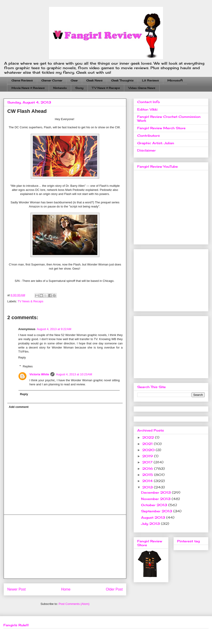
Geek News (94, 80)
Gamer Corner (52, 80)
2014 (148, 481)
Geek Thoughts (122, 80)
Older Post (114, 589)
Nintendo (60, 88)
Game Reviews (22, 80)
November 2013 (156, 499)
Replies (28, 366)
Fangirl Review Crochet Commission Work (169, 119)
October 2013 (155, 505)
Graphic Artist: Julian (156, 143)
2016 (148, 468)
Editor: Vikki (147, 109)
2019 (148, 456)
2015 (148, 475)
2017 (148, 462)
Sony (79, 88)
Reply (22, 357)
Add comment (19, 407)
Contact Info (149, 102)
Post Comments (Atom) (74, 604)
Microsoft (175, 80)
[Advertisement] (65, 547)
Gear (74, 80)
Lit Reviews (150, 80)
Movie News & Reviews (28, 88)
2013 (148, 487)
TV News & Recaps (106, 88)
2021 (148, 444)
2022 (149, 437)
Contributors (149, 135)
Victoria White (39, 374)
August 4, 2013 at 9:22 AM (54, 329)
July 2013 (151, 524)
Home (66, 589)
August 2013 (154, 517)
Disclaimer (146, 150)
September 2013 (157, 511)
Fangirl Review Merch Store (161, 128)
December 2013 (156, 492)
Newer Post (17, 589)
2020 (149, 450)
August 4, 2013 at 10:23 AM (74, 374)
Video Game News (142, 88)
